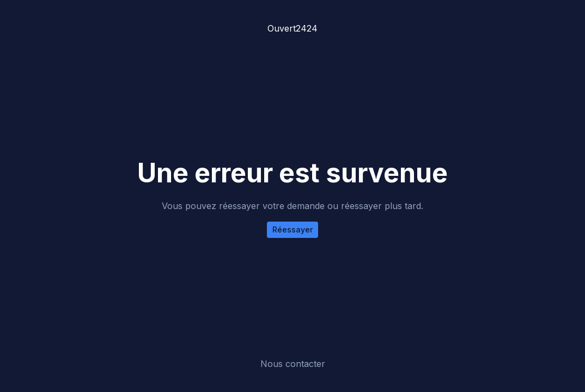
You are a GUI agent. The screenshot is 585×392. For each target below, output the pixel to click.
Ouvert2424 (292, 28)
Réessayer (292, 229)
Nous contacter (293, 364)
